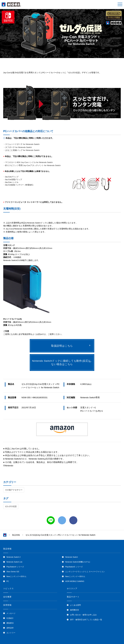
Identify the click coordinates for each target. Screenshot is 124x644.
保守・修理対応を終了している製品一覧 (86, 620)
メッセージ (11, 613)
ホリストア (72, 589)
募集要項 (10, 623)
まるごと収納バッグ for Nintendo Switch (22, 150)
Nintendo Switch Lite (14, 562)
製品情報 (16, 535)
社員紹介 (10, 618)
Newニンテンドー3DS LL (75, 576)
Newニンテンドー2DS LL (16, 576)
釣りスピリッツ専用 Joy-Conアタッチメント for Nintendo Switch (33, 165)
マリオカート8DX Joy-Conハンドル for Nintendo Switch (29, 162)
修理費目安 (75, 610)
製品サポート (73, 597)
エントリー (11, 633)
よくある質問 (75, 605)
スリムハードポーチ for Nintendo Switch (22, 144)
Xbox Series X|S (13, 572)
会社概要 (7, 597)
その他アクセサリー (14, 490)
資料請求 (10, 628)
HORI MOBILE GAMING (75, 581)
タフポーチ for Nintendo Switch (18, 147)
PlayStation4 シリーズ (15, 567)
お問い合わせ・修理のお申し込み (83, 615)
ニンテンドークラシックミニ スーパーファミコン (85, 572)
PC (8, 581)
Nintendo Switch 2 (13, 557)
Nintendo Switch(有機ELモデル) (78, 562)
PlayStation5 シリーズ (74, 567)
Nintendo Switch (72, 557)
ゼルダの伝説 (11, 506)
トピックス (8, 589)
